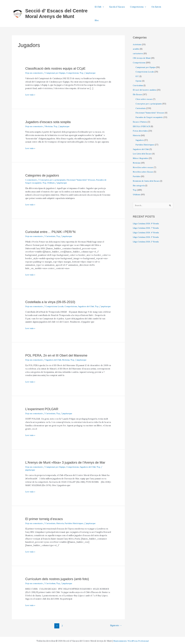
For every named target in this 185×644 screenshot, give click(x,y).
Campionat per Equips (57, 61)
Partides (137, 165)
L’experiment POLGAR (43, 400)
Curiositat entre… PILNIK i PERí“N (52, 220)
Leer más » (31, 83)
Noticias (51, 115)
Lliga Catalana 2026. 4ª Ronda (147, 221)
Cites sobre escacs (144, 87)
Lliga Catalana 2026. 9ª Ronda (147, 212)
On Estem (158, 8)
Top (85, 61)
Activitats (137, 33)
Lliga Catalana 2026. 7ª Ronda (147, 216)
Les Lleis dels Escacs (143, 142)
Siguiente (115, 617)
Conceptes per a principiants (54, 168)
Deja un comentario (35, 61)
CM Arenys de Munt (142, 46)
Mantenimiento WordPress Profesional (131, 632)
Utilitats (55, 171)
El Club (105, 8)
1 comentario (32, 168)
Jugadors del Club (90, 295)
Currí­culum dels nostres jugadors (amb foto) (59, 570)
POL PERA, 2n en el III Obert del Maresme (59, 347)
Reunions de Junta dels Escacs (147, 169)
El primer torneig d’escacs (45, 510)
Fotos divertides (141, 119)
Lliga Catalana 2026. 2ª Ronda (147, 230)
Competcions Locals (57, 295)
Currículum (52, 575)
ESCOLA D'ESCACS (142, 115)
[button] (109, 8)
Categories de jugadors (43, 164)
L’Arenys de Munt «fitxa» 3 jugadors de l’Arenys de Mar (68, 454)
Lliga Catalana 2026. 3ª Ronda (147, 226)
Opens (139, 69)
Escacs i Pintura (140, 110)
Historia (62, 515)
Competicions (141, 8)
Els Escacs (138, 83)
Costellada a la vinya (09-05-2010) (52, 290)
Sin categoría (139, 174)
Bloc (169, 8)
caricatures (138, 42)
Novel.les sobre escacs (144, 156)
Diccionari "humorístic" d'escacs (85, 168)
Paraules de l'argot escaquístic (150, 106)
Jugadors (140, 128)
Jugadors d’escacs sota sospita (50, 110)
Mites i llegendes (141, 146)
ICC (137, 65)
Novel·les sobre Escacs (144, 160)
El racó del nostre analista (145, 78)
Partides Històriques (77, 515)
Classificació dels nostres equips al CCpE (58, 57)
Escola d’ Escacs (122, 8)
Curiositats (52, 225)
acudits (136, 37)
